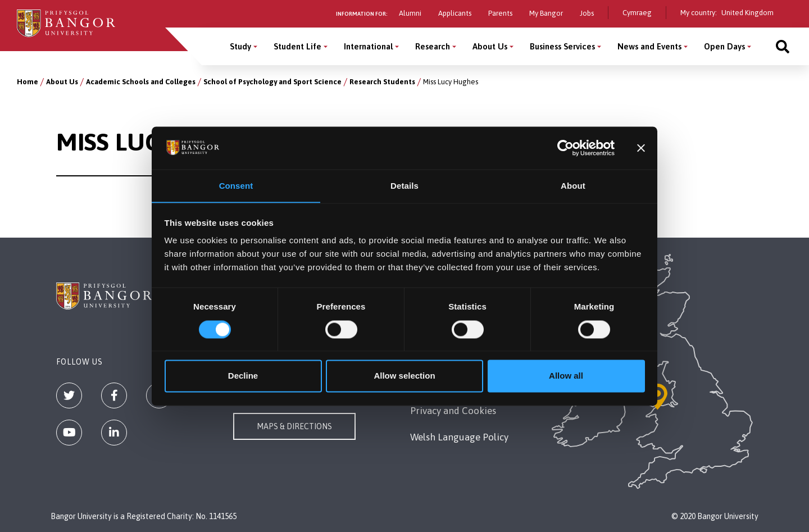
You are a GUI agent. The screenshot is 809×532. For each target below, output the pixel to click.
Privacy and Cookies (453, 411)
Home (28, 82)
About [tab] (573, 186)
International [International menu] (368, 46)
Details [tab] (404, 186)
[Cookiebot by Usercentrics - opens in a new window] (565, 148)
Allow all (566, 376)
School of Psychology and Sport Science (272, 82)
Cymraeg (637, 13)
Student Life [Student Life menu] (297, 46)
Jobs (587, 13)
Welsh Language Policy (459, 437)
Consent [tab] (236, 186)
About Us (62, 82)
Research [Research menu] (433, 46)
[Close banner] (641, 148)
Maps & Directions (294, 426)
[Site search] (783, 46)
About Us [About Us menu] (490, 46)
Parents (500, 13)
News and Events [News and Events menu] (649, 46)
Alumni (410, 13)
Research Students (382, 82)
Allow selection (404, 376)
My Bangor (546, 13)
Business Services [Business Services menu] (562, 46)
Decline (243, 376)
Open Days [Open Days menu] (724, 46)
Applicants (455, 13)
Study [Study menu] (240, 46)
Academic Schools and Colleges (141, 82)
